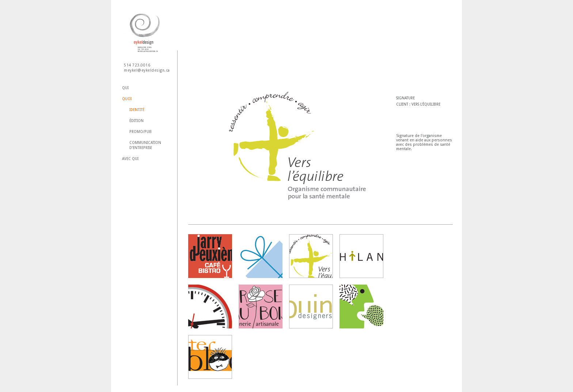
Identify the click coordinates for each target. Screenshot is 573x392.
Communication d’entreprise (145, 145)
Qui (125, 88)
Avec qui (130, 159)
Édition (136, 121)
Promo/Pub (141, 132)
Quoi (127, 99)
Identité (137, 110)
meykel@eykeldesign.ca (147, 70)
